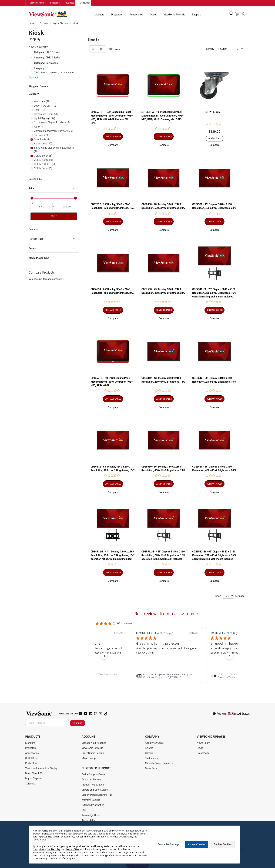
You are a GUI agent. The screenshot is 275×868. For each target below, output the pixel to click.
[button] (113, 145)
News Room (203, 743)
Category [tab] (34, 94)
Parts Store (31, 763)
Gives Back (151, 768)
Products (44, 24)
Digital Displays (61, 24)
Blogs (200, 748)
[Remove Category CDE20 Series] (32, 58)
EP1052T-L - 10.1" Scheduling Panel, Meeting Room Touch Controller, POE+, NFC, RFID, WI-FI (112, 382)
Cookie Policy (126, 837)
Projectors (117, 15)
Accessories (136, 15)
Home (32, 24)
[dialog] (137, 845)
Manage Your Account (94, 743)
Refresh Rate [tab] (36, 239)
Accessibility (88, 820)
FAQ (84, 810)
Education (55, 3)
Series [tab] (32, 249)
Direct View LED (34, 774)
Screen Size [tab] (35, 179)
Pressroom (203, 753)
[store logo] (48, 14)
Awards (149, 748)
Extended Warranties (93, 805)
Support (196, 15)
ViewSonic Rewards (174, 15)
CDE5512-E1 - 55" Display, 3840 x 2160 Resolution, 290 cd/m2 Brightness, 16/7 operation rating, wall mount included (163, 555)
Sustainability (152, 758)
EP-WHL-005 (213, 112)
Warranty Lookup (91, 800)
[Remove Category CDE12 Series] (32, 52)
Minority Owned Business (159, 763)
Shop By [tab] (93, 40)
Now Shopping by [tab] (38, 47)
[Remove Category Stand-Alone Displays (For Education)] (32, 71)
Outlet (153, 15)
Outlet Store (32, 758)
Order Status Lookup (93, 753)
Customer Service (91, 780)
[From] (42, 207)
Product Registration (93, 785)
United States (239, 714)
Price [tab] (32, 189)
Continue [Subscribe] (77, 723)
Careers (149, 753)
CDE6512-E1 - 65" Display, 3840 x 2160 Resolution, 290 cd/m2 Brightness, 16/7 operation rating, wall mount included (214, 555)
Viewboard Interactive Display (41, 768)
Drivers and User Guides (95, 790)
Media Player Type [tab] (39, 258)
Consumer (85, 3)
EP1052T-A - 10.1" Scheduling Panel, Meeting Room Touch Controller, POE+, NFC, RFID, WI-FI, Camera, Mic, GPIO (163, 116)
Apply (54, 217)
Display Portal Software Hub (97, 795)
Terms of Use (39, 840)
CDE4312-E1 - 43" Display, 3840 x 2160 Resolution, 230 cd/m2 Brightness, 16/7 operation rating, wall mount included (113, 555)
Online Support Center (94, 775)
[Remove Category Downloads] (32, 63)
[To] (66, 207)
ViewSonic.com (37, 3)
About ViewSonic (154, 743)
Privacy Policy (111, 837)
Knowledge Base (91, 815)
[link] (167, 676)
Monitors (99, 15)
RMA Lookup (89, 758)
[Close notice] (235, 845)
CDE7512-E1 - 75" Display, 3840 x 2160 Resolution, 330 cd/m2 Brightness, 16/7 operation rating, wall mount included (214, 293)
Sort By (210, 49)
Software (30, 784)
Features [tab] (34, 229)
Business (70, 3)
